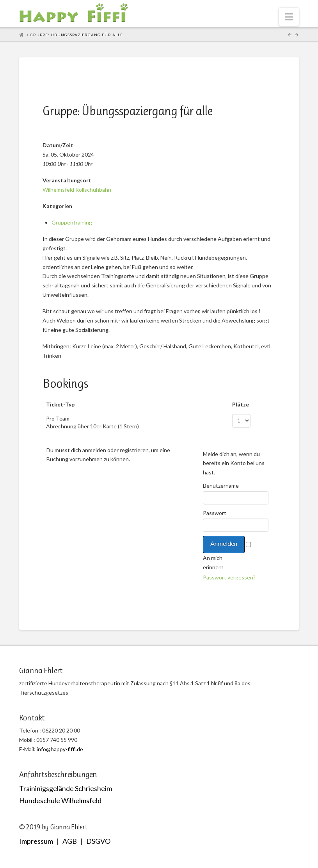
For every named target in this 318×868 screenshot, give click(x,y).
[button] (289, 17)
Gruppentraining (72, 222)
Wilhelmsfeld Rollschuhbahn (77, 190)
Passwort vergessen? (229, 577)
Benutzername (220, 486)
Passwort (215, 513)
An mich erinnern (213, 562)
